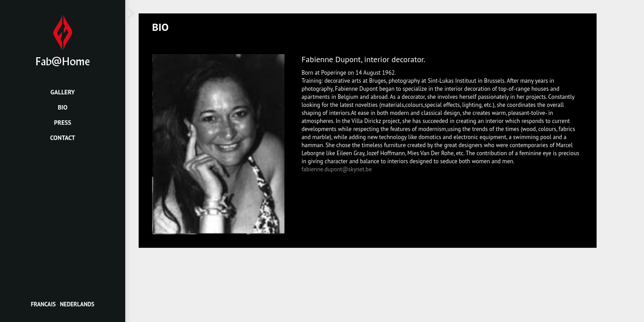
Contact (63, 138)
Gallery (63, 92)
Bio (63, 107)
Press (63, 123)
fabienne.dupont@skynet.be (337, 169)
